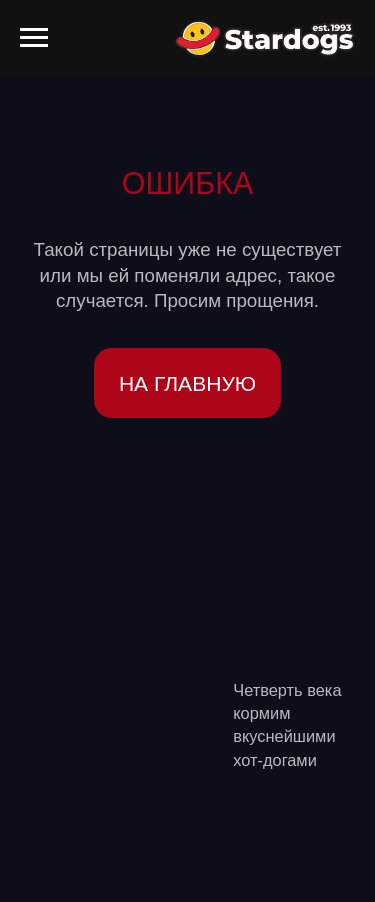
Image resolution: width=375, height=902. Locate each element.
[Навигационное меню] (34, 38)
